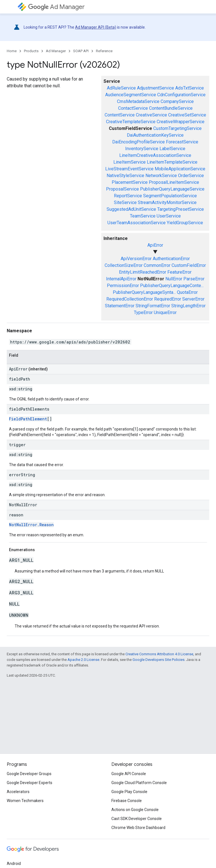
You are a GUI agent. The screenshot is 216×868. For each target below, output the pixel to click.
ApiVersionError (136, 259)
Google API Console (129, 774)
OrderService (191, 176)
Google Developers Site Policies (158, 660)
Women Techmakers (25, 801)
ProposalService (122, 189)
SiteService (125, 202)
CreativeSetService (187, 115)
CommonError (157, 265)
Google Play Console (129, 792)
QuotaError (187, 292)
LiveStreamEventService (129, 169)
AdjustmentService (156, 88)
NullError (174, 279)
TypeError (143, 312)
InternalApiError (121, 279)
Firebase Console (127, 801)
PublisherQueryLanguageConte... (172, 286)
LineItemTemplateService (172, 162)
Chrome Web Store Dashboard (138, 828)
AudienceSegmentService (131, 95)
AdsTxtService (190, 88)
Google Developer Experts (30, 783)
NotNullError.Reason (31, 525)
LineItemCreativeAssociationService (155, 155)
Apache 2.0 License (83, 660)
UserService (169, 216)
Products (31, 51)
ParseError (194, 279)
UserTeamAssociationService (137, 223)
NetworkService (161, 176)
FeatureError (179, 272)
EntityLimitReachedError (143, 272)
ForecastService (182, 142)
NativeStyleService (125, 176)
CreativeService (151, 115)
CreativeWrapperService (181, 122)
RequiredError (168, 299)
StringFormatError (153, 306)
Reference (104, 51)
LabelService (172, 149)
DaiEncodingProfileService (139, 142)
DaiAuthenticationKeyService (155, 135)
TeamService (143, 216)
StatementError (120, 306)
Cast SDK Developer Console (137, 819)
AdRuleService (121, 88)
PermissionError (123, 286)
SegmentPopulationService (170, 196)
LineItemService (130, 162)
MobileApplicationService (180, 169)
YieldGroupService (185, 223)
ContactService (133, 108)
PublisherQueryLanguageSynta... (144, 292)
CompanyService (177, 101)
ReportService (128, 196)
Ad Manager (56, 7)
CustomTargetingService (177, 128)
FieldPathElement (28, 419)
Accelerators (18, 792)
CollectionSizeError (124, 265)
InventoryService (142, 149)
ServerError (193, 299)
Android (14, 864)
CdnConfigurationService (181, 95)
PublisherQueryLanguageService (172, 189)
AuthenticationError (171, 259)
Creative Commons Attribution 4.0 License (159, 654)
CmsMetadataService (138, 101)
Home (12, 51)
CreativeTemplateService (131, 122)
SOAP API (81, 51)
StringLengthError (188, 306)
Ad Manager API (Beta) (96, 27)
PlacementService (130, 182)
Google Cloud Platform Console (139, 783)
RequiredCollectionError (130, 299)
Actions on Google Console (135, 810)
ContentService (120, 115)
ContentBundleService (171, 108)
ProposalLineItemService (174, 182)
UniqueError (165, 312)
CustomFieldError (189, 265)
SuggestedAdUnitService (131, 209)
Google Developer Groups (29, 774)
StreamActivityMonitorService (167, 202)
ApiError (155, 245)
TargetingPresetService (181, 209)
